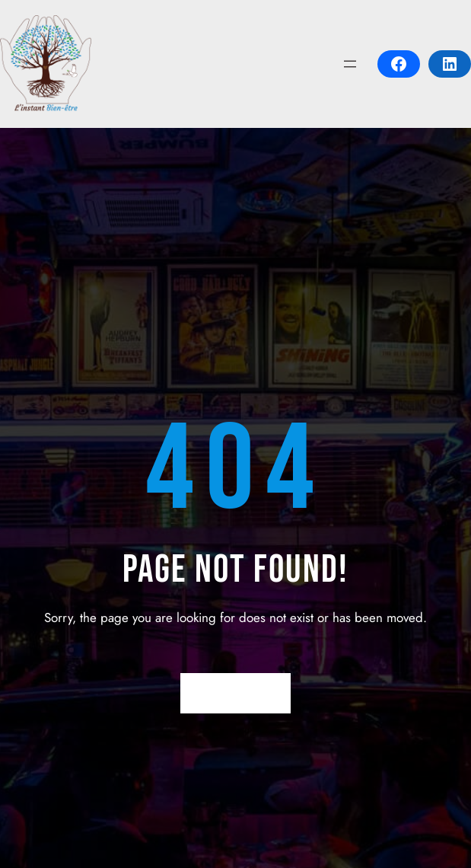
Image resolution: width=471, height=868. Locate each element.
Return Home (235, 693)
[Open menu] (350, 64)
